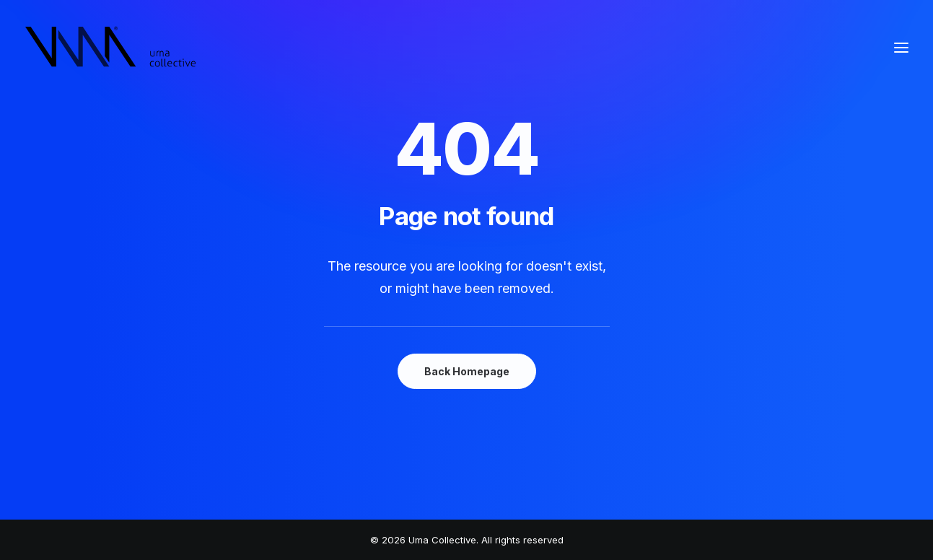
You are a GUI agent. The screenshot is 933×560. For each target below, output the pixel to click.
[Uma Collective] (111, 48)
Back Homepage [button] (467, 371)
